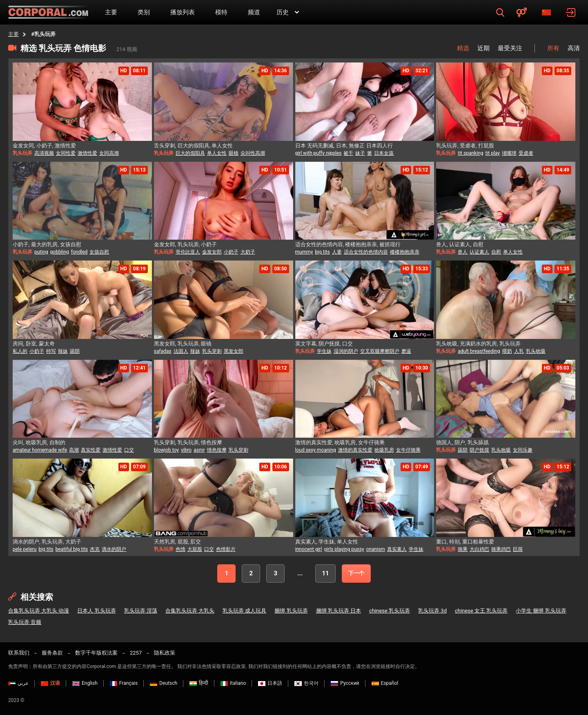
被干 (348, 153)
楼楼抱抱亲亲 (405, 252)
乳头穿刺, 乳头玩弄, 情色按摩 (188, 442)
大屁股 (195, 549)
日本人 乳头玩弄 (96, 611)
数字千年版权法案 (96, 653)
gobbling (60, 252)
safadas (163, 351)
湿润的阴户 (346, 351)
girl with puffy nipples (318, 153)
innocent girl (309, 549)
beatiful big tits (72, 549)
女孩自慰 (99, 252)
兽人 (463, 252)
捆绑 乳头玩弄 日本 (339, 611)
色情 (180, 549)
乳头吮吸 (536, 351)
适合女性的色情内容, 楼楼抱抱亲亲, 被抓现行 (348, 244)
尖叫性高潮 (253, 153)
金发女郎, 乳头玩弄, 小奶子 (186, 244)
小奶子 (231, 252)
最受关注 (510, 48)
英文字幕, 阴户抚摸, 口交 (324, 344)
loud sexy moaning (316, 450)
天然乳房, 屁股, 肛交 (178, 542)
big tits (322, 252)
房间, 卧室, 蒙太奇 (34, 344)
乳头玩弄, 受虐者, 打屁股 (465, 146)
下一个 (356, 573)
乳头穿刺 (212, 351)
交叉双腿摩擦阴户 (380, 351)
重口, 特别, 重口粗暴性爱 (465, 542)
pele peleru (24, 549)
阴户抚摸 (479, 450)
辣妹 (63, 351)
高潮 (74, 450)
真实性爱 (91, 450)
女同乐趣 (523, 450)
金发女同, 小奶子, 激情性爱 (44, 146)
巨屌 (518, 549)
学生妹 (324, 351)
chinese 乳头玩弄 (390, 611)
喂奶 (507, 351)
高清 (574, 48)
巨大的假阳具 (190, 153)
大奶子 (248, 252)
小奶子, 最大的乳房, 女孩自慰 (47, 244)
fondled (79, 252)
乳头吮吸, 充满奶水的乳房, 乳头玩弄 (478, 344)
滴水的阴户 (114, 549)
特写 (51, 351)
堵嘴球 (509, 153)
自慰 (496, 252)
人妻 (337, 252)
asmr (199, 450)
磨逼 (406, 351)
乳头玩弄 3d (432, 611)
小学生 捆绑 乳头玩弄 (541, 611)
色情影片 (226, 549)
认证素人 (479, 252)
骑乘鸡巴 (501, 549)
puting (41, 252)
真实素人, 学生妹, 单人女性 (327, 542)
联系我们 (19, 653)
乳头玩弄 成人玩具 (244, 611)
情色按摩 (217, 450)
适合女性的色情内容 (366, 252)
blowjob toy (166, 450)
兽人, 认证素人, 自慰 (460, 244)
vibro (186, 450)
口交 (129, 450)
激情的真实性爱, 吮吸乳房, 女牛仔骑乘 (340, 442)
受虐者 (526, 153)
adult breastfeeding (479, 351)
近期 (483, 48)
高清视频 (44, 153)
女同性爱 (66, 153)
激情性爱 (87, 153)
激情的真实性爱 (355, 450)
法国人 (181, 351)
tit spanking (470, 153)
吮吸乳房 (384, 450)
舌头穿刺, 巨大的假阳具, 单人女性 (194, 146)
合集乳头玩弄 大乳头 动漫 (39, 611)
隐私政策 (165, 653)
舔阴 (75, 351)
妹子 (360, 153)
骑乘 (463, 549)
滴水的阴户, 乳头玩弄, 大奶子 (47, 542)
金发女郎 (212, 252)
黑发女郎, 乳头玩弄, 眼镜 (183, 344)
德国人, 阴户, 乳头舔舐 (462, 442)
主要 (13, 34)
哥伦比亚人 (188, 252)
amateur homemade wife (40, 450)
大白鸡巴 (479, 549)
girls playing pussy (344, 549)
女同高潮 (109, 153)
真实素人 (397, 549)
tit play (492, 153)
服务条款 (52, 653)
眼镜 (234, 153)
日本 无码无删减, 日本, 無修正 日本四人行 (344, 146)
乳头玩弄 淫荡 (141, 611)
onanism (376, 549)
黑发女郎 (234, 351)
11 (325, 573)
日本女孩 (384, 153)
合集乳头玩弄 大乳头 (190, 611)
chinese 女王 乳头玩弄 (481, 611)
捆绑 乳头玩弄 (291, 611)
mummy (304, 252)
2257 (136, 653)
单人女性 (217, 153)
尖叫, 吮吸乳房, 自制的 (39, 442)
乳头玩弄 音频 (25, 622)
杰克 (95, 549)
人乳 (519, 351)
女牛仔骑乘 (408, 450)
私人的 (20, 351)
